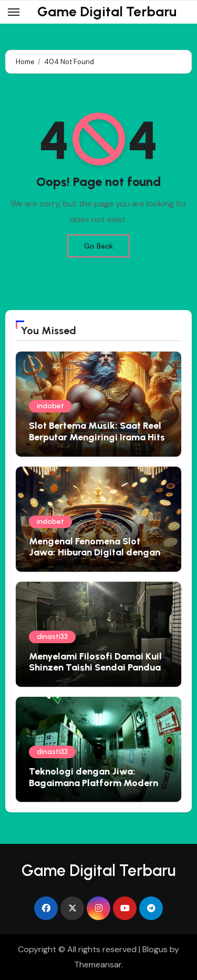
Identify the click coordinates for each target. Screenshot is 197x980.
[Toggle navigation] (14, 12)
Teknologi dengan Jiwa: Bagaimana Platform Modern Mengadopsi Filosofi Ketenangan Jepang (94, 788)
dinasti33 (52, 637)
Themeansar (98, 964)
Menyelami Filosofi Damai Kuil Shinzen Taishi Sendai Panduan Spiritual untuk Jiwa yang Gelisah (97, 673)
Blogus (155, 949)
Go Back (98, 246)
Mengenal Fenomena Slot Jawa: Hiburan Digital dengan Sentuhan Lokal (95, 553)
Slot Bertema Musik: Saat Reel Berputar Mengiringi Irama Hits (97, 431)
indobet (50, 406)
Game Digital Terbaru (107, 12)
